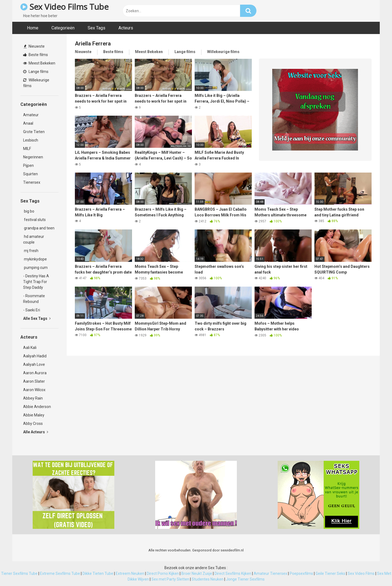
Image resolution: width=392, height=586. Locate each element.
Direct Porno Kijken (163, 573)
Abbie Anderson (37, 407)
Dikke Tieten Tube (98, 573)
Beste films (36, 55)
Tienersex (32, 182)
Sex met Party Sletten (170, 579)
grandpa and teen (39, 228)
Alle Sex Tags (37, 318)
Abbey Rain (33, 398)
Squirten (30, 174)
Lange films (36, 72)
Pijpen (28, 165)
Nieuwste (34, 46)
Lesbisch (31, 140)
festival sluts (34, 220)
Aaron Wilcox (34, 390)
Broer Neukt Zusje (197, 573)
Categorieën (63, 28)
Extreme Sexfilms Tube (60, 573)
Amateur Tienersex (270, 573)
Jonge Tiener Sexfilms (245, 579)
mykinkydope (35, 259)
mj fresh (31, 251)
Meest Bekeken (39, 63)
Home (33, 28)
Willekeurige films (36, 83)
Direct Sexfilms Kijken (233, 573)
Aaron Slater (34, 381)
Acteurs (126, 28)
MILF (27, 149)
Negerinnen (33, 157)
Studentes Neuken (208, 579)
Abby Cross (33, 424)
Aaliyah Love (34, 364)
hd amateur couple (34, 239)
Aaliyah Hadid (35, 356)
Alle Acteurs (36, 432)
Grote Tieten (34, 132)
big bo (29, 211)
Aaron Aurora (35, 373)
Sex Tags (97, 28)
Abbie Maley (34, 415)
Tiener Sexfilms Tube (19, 573)
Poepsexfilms (301, 573)
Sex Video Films (361, 573)
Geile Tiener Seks (330, 573)
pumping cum (35, 268)
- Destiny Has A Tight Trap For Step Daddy (36, 282)
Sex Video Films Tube (64, 7)
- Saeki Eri (32, 310)
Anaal (28, 123)
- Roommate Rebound (34, 299)
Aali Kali (30, 348)
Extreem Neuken (130, 573)
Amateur (31, 115)
